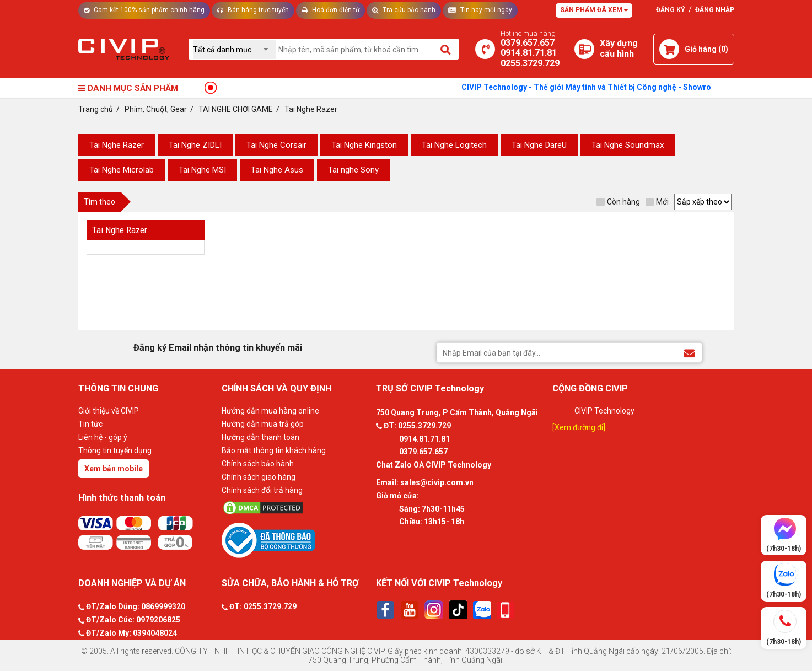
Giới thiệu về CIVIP (109, 411)
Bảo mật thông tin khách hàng (274, 450)
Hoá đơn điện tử (330, 10)
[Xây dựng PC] (584, 49)
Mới (657, 202)
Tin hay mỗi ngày (480, 10)
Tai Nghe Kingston (364, 145)
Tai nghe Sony (353, 170)
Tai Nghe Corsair (276, 145)
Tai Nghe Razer (117, 145)
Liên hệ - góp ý (103, 437)
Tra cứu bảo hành (404, 10)
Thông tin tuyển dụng (115, 450)
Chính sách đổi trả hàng (262, 490)
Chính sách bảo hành (258, 464)
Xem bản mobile (114, 469)
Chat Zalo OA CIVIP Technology (434, 465)
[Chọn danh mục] (234, 49)
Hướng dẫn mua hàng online (270, 411)
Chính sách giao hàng (259, 477)
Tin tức (90, 424)
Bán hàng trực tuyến (253, 10)
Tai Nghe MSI (202, 170)
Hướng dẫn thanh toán (260, 437)
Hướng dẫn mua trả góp (263, 424)
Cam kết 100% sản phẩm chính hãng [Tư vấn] (144, 10)
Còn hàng (618, 202)
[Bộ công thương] (296, 540)
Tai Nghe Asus (277, 170)
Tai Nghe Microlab (122, 170)
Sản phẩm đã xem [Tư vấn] (594, 10)
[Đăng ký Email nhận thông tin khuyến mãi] (689, 352)
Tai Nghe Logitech (454, 145)
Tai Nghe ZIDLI (195, 145)
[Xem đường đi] (579, 427)
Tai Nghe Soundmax (628, 145)
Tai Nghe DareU (539, 145)
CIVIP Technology (604, 411)
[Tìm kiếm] (446, 49)
